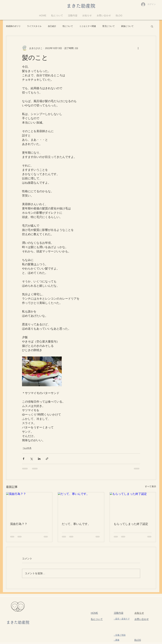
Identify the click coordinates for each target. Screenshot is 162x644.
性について (68, 26)
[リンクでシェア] (47, 459)
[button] (152, 26)
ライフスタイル (34, 26)
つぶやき (27, 448)
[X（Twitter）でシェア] (31, 459)
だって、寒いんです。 (76, 524)
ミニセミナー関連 (88, 26)
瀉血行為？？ (19, 524)
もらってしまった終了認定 (131, 524)
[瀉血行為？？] (29, 505)
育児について (109, 26)
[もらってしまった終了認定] (133, 505)
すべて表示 (151, 486)
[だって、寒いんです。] (81, 505)
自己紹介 (52, 26)
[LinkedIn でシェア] (39, 459)
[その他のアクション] (138, 48)
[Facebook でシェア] (24, 459)
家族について (127, 26)
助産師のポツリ (13, 26)
